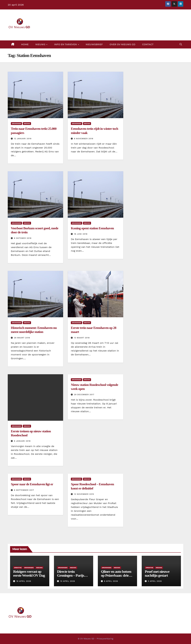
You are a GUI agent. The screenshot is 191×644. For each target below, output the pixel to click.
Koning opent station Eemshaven (92, 228)
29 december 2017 (84, 395)
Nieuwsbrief (94, 44)
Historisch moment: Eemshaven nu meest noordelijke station (34, 330)
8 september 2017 (24, 490)
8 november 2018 (84, 139)
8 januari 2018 (22, 441)
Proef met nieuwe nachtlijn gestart (157, 573)
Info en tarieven (66, 44)
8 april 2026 (111, 581)
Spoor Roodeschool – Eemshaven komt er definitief (92, 486)
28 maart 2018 (22, 338)
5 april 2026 (155, 581)
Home (25, 44)
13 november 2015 (84, 494)
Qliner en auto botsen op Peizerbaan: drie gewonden (116, 575)
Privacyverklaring (105, 639)
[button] (181, 44)
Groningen (16, 123)
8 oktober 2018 (23, 238)
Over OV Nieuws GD (122, 44)
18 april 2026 (24, 581)
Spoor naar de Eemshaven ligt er (32, 484)
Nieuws (41, 44)
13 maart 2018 (82, 338)
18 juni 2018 (81, 234)
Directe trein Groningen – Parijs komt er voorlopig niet (73, 575)
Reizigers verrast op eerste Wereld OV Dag (29, 573)
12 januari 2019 (23, 139)
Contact (148, 44)
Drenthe (18, 568)
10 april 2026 (68, 581)
